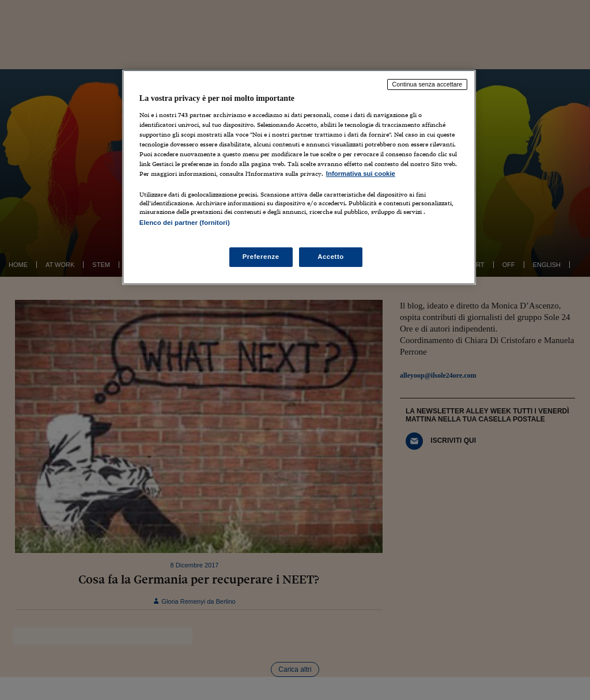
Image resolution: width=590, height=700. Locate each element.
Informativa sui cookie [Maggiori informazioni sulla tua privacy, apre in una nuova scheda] (361, 174)
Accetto (331, 257)
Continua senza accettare (428, 84)
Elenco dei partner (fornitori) (185, 223)
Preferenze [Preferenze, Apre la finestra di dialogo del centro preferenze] (261, 257)
